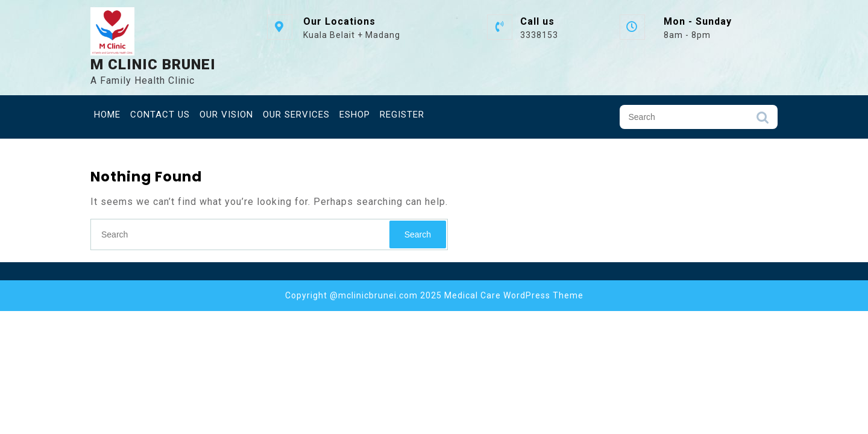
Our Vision (226, 115)
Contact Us (160, 115)
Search (763, 121)
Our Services (296, 115)
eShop (355, 115)
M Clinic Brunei (153, 64)
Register (402, 115)
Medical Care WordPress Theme (514, 295)
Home (107, 115)
